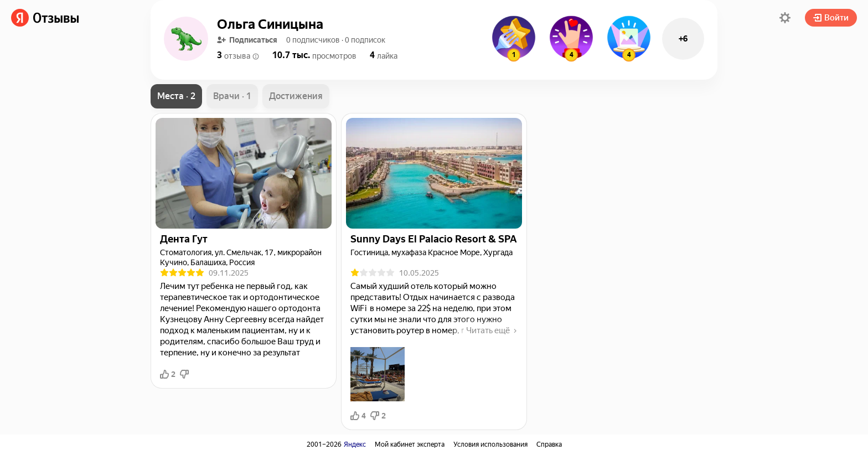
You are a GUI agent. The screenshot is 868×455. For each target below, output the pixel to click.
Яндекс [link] (355, 444)
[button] (785, 18)
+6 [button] (683, 39)
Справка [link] (549, 444)
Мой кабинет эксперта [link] (410, 444)
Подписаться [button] (247, 40)
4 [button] (358, 416)
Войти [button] (831, 18)
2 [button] (168, 374)
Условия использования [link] (490, 444)
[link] (45, 18)
